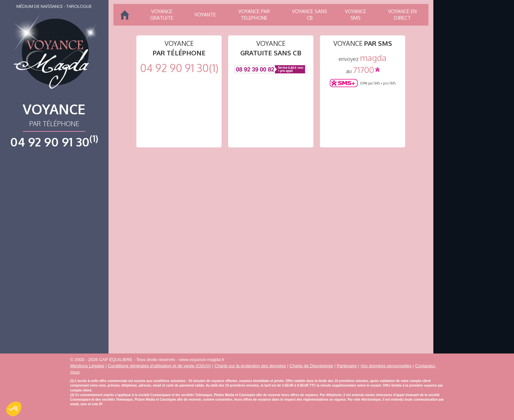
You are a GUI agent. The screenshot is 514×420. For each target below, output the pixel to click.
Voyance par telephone (254, 15)
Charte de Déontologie (311, 366)
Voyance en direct (402, 15)
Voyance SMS (356, 15)
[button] (14, 409)
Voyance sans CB (310, 15)
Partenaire (347, 366)
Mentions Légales (87, 366)
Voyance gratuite (162, 15)
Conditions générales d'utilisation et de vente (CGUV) (159, 366)
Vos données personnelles (386, 366)
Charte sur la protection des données (250, 366)
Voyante (205, 15)
